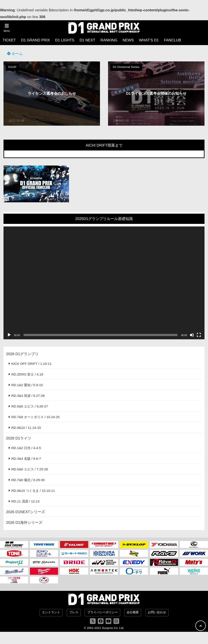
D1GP (12, 67)
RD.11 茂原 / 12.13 (25, 501)
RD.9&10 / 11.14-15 (26, 428)
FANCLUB (172, 40)
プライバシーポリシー (103, 612)
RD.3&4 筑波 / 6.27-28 (28, 396)
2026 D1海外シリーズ (24, 523)
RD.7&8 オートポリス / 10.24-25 (35, 417)
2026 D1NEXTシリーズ (26, 512)
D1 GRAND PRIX (35, 40)
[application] (104, 283)
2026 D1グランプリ (22, 354)
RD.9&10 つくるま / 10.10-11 (33, 491)
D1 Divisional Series (126, 67)
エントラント (51, 612)
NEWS (128, 40)
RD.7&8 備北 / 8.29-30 (28, 480)
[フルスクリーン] (199, 335)
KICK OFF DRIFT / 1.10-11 (31, 364)
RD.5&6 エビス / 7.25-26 (30, 469)
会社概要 (133, 612)
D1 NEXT (88, 40)
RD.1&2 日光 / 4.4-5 (26, 448)
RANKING (109, 40)
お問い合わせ (157, 612)
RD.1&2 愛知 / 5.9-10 (27, 385)
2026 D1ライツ (19, 438)
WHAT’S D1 (149, 40)
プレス (74, 612)
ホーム (15, 54)
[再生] (9, 335)
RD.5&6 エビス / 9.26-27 (30, 406)
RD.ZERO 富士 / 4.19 (27, 374)
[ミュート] (192, 335)
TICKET (9, 40)
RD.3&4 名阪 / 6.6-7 (26, 459)
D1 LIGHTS (65, 40)
